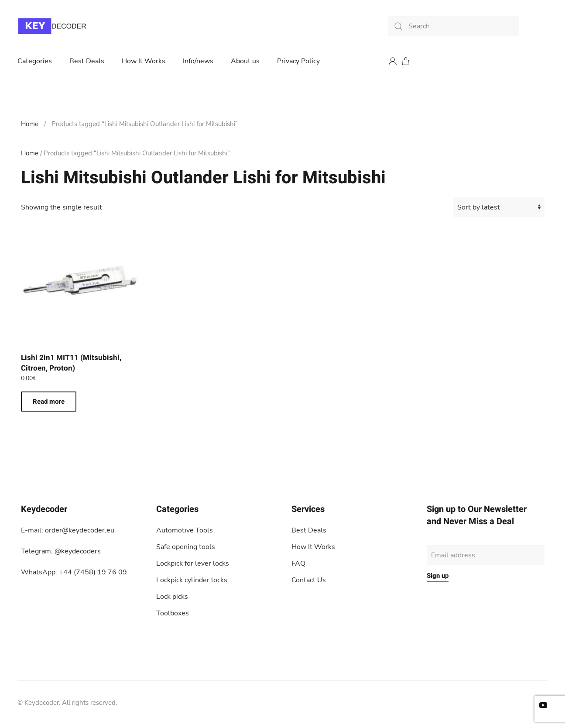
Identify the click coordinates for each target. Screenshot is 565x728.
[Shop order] (499, 207)
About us (245, 61)
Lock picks (172, 597)
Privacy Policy (298, 61)
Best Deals (87, 61)
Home (30, 124)
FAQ (298, 563)
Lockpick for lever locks (193, 563)
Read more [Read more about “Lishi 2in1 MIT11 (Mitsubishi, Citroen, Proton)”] (49, 402)
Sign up (438, 576)
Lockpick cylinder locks (192, 580)
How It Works (144, 61)
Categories (35, 61)
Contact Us (309, 580)
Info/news (198, 61)
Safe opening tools (186, 547)
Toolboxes (173, 613)
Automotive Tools (185, 530)
